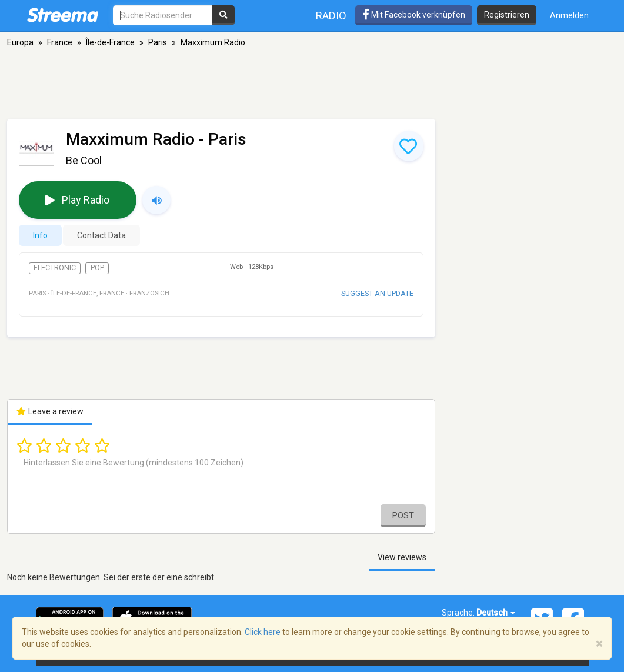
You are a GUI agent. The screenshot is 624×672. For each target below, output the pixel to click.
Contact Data (101, 235)
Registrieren (507, 15)
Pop (97, 268)
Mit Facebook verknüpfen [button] (414, 15)
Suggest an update (377, 293)
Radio (331, 16)
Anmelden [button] (569, 15)
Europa (20, 42)
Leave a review (50, 411)
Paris (158, 42)
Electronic (55, 268)
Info (40, 235)
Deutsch (496, 613)
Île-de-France (110, 42)
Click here (263, 632)
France (60, 42)
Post (403, 515)
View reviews (402, 557)
